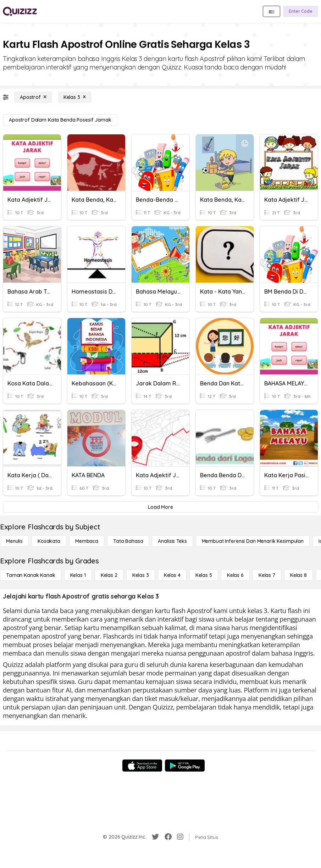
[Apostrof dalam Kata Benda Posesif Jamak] (60, 120)
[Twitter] (155, 837)
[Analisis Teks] (172, 541)
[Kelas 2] (109, 575)
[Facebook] (168, 837)
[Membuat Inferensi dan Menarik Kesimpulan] (253, 541)
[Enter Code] (301, 11)
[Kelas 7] (267, 575)
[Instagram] (180, 837)
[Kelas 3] (75, 97)
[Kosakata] (49, 541)
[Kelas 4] (172, 575)
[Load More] (160, 507)
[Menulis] (14, 541)
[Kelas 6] (235, 575)
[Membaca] (87, 541)
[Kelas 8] (298, 575)
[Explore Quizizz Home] (20, 11)
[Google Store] (185, 766)
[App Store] (142, 766)
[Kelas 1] (78, 575)
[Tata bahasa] (128, 541)
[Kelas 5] (204, 575)
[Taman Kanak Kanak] (31, 575)
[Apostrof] (33, 97)
